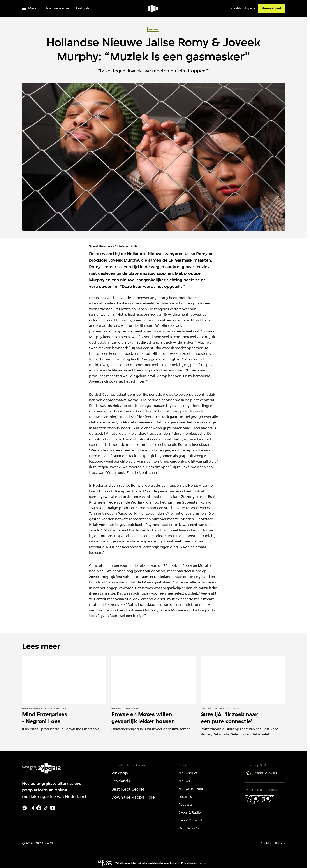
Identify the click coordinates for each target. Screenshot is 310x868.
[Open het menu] (30, 8)
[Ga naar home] (153, 8)
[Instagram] (32, 808)
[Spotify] (25, 808)
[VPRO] (260, 800)
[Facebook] (39, 808)
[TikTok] (46, 808)
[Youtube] (53, 808)
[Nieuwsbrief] (271, 8)
